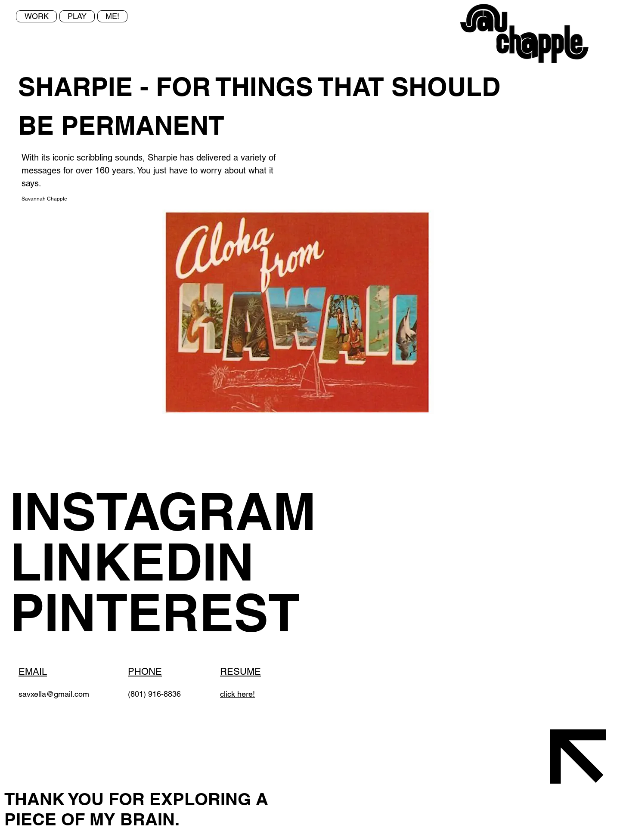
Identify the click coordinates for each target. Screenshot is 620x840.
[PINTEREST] (194, 613)
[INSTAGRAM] (176, 511)
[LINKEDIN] (176, 562)
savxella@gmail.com (54, 694)
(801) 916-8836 (154, 694)
